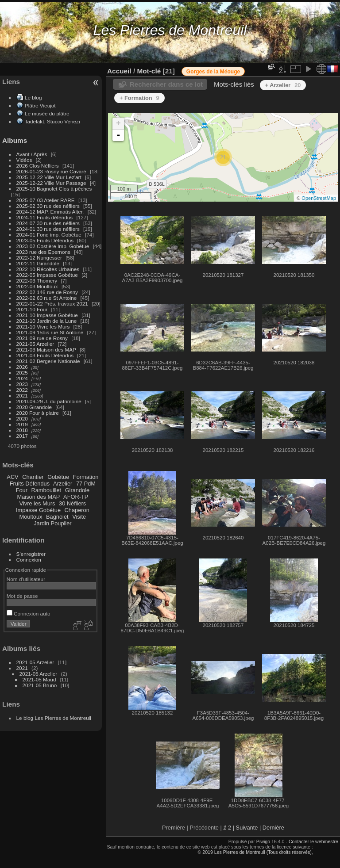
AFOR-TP (76, 497)
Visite (79, 517)
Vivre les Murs (37, 503)
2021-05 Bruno (40, 685)
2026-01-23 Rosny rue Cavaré (51, 171)
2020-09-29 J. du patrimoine (49, 401)
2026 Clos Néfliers (38, 166)
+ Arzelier (283, 85)
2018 (22, 430)
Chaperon (77, 510)
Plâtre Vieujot (40, 105)
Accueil (119, 71)
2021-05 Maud (39, 679)
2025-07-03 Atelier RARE (46, 200)
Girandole (77, 490)
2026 (22, 367)
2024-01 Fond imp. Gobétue (49, 235)
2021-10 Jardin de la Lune (47, 321)
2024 (22, 378)
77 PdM (86, 484)
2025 (22, 373)
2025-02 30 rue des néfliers (48, 206)
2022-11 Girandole (38, 263)
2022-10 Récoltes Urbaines (48, 269)
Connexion (29, 560)
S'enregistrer (31, 554)
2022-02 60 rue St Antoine (47, 298)
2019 (22, 424)
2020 (22, 419)
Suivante (247, 828)
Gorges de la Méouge (213, 72)
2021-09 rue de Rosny (42, 338)
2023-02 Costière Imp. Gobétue (53, 246)
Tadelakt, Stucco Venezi (52, 121)
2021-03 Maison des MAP (46, 350)
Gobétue (58, 477)
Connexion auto (29, 614)
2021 (22, 396)
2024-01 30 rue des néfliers (49, 229)
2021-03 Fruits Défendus (45, 355)
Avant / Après (32, 154)
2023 (22, 384)
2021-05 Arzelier (35, 344)
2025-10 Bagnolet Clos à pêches (54, 189)
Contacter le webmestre (313, 841)
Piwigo (263, 841)
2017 (22, 436)
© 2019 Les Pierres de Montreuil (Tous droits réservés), (255, 852)
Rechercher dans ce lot (166, 84)
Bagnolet (57, 517)
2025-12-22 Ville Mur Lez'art (49, 177)
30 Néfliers (72, 503)
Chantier (33, 477)
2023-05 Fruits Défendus (45, 240)
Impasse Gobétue (38, 510)
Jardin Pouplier (52, 523)
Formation (86, 477)
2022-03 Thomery (37, 281)
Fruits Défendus (30, 484)
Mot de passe (22, 596)
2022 (22, 390)
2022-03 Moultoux (37, 286)
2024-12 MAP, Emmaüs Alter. (50, 212)
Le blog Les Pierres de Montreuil (54, 718)
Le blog (33, 98)
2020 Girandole (34, 407)
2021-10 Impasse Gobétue (47, 315)
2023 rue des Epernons (43, 252)
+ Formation (139, 98)
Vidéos (24, 160)
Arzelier (63, 484)
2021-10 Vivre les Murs (43, 327)
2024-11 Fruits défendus (45, 217)
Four (22, 490)
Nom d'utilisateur (26, 579)
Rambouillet (46, 490)
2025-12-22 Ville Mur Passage (51, 183)
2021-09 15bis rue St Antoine (50, 332)
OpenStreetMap (319, 198)
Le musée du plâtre (47, 113)
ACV (12, 477)
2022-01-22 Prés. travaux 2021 (52, 304)
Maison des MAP (39, 497)
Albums (15, 140)
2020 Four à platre (38, 413)
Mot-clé (149, 71)
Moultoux (31, 517)
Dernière (273, 828)
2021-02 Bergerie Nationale (48, 361)
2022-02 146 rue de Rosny (47, 292)
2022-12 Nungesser (39, 258)
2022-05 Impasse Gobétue (47, 275)
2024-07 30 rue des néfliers (48, 223)
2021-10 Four (32, 309)
